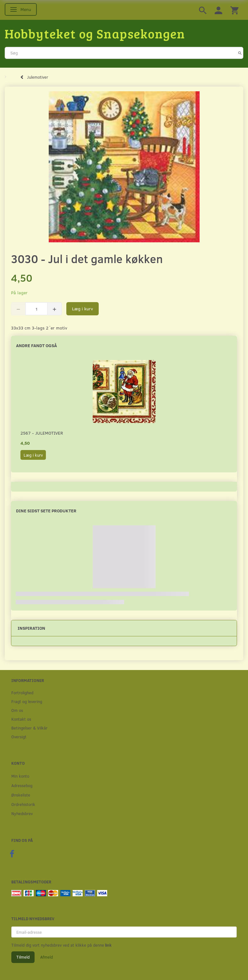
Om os (17, 710)
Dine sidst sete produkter (46, 511)
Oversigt (19, 737)
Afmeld (47, 957)
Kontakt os (21, 719)
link (108, 945)
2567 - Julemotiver (42, 433)
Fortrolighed (22, 693)
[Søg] (240, 53)
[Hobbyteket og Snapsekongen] (95, 33)
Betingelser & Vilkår (29, 728)
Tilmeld (23, 957)
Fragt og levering (27, 701)
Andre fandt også (36, 345)
